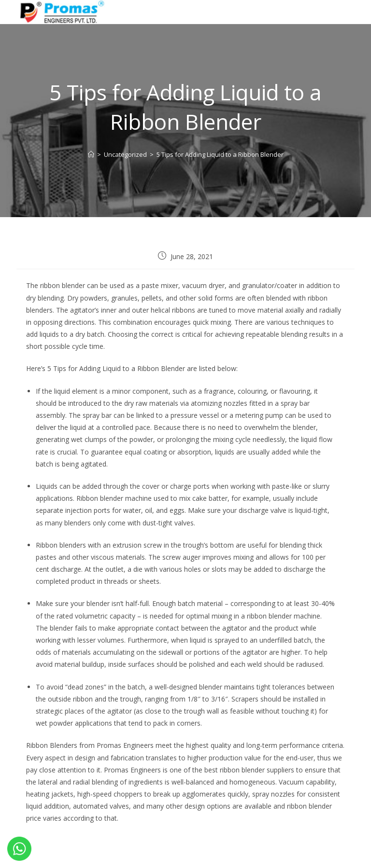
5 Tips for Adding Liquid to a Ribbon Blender (220, 154)
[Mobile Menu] (337, 11)
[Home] (91, 154)
